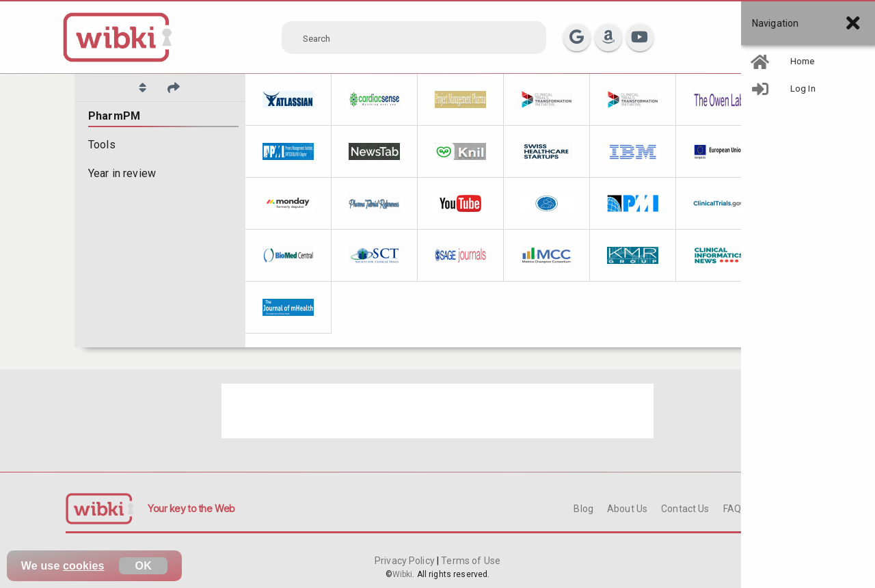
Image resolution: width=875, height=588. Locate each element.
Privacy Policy (406, 561)
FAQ (732, 509)
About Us (627, 509)
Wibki (403, 574)
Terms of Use (470, 561)
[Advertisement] (437, 411)
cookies (84, 566)
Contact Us (685, 509)
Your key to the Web (191, 508)
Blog (583, 509)
